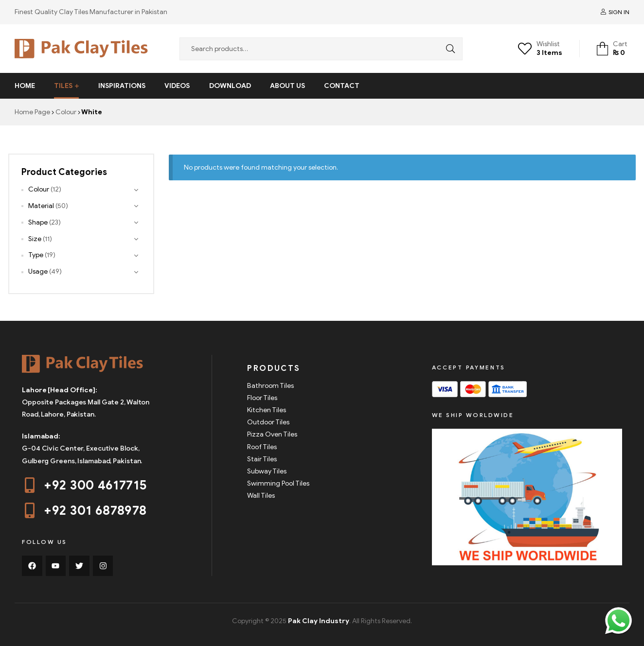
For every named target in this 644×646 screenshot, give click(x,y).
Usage (38, 271)
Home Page (32, 112)
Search (448, 49)
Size (35, 239)
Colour (66, 112)
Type (36, 255)
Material (41, 206)
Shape (38, 222)
